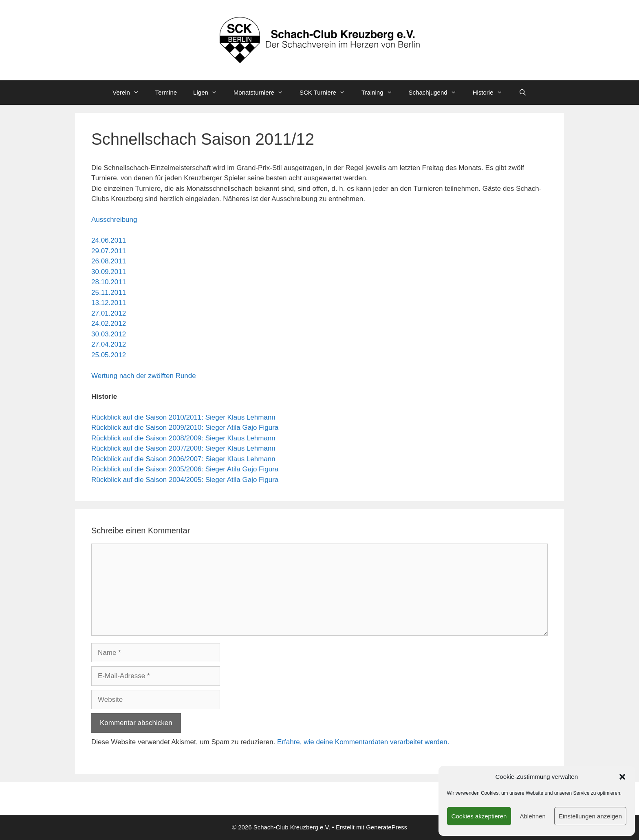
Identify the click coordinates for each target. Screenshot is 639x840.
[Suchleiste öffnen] (523, 93)
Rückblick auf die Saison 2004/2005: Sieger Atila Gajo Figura (185, 480)
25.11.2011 (109, 293)
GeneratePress (387, 827)
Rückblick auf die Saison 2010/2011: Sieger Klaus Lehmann (183, 417)
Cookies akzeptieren (479, 816)
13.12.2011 (109, 303)
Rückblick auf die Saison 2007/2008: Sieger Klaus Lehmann (183, 448)
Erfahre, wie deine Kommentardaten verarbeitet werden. (363, 742)
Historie (492, 93)
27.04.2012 (109, 344)
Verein (130, 93)
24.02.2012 (109, 324)
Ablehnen (532, 816)
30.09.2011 (109, 272)
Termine (166, 92)
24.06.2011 (109, 240)
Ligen (209, 93)
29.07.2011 (109, 251)
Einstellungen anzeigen (590, 816)
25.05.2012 (109, 355)
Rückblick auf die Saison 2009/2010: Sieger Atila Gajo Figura (185, 428)
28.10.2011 (109, 282)
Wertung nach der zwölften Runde (144, 376)
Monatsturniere (262, 93)
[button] (622, 777)
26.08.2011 (109, 261)
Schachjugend (437, 93)
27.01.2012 (109, 313)
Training (381, 93)
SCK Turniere (326, 93)
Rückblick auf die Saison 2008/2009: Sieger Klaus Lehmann (183, 438)
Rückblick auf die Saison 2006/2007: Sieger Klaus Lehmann (183, 459)
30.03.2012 (109, 334)
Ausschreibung (114, 220)
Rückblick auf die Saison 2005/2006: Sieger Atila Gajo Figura (185, 469)
